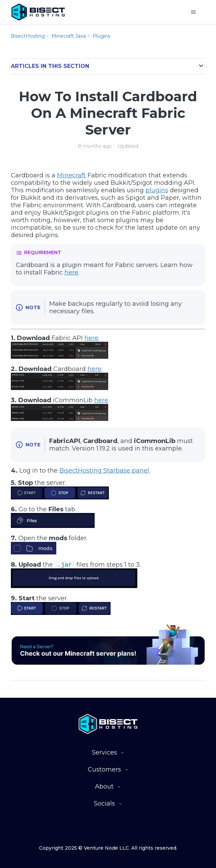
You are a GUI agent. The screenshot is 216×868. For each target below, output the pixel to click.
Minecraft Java (69, 36)
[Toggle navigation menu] (193, 12)
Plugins (101, 36)
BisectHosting (28, 36)
